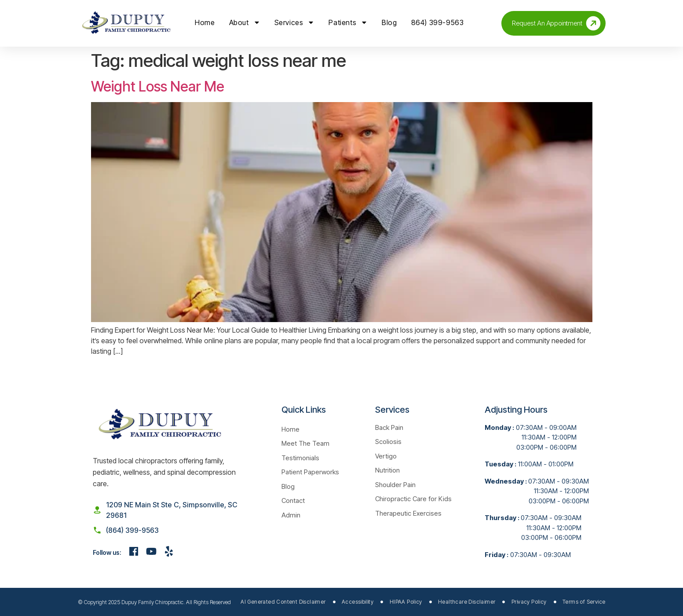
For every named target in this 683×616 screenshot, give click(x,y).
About (245, 22)
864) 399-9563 (438, 22)
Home (205, 22)
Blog (389, 22)
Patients (348, 22)
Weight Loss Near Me (158, 86)
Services (295, 22)
